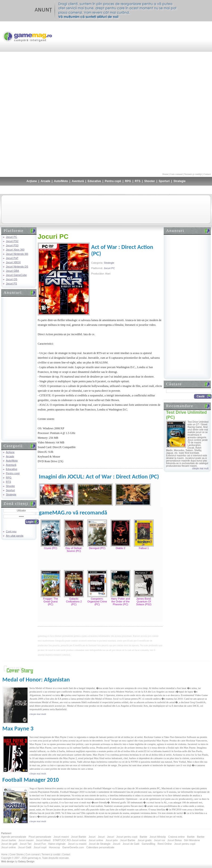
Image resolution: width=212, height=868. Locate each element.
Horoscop (54, 847)
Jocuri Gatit (25, 847)
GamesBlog (148, 844)
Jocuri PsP (12, 258)
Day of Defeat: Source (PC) (74, 549)
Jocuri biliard (43, 840)
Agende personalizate (14, 837)
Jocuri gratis (145, 840)
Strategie (179, 181)
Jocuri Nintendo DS (17, 267)
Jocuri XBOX (13, 262)
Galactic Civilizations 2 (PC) (74, 601)
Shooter (149, 181)
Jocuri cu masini (77, 844)
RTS (138, 181)
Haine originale (57, 844)
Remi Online (165, 844)
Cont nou (11, 531)
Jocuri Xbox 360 (15, 250)
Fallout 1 (144, 548)
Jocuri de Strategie (100, 844)
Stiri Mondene (192, 840)
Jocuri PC (12, 237)
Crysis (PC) (50, 548)
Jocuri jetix (112, 840)
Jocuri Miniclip (158, 837)
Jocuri (92, 837)
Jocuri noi (159, 840)
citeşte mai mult (200, 468)
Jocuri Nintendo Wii (17, 254)
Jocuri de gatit (9, 844)
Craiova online (176, 837)
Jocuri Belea (174, 840)
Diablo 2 (120, 548)
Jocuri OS (12, 279)
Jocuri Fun (40, 844)
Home (165, 174)
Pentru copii (113, 181)
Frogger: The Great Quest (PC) (51, 601)
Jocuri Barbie (79, 837)
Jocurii (117, 844)
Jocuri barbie (9, 840)
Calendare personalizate (100, 847)
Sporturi (164, 181)
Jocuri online (96, 840)
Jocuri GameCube (16, 275)
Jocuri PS (11, 283)
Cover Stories (17, 854)
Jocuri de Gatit (131, 844)
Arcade (45, 181)
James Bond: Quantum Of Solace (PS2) (144, 601)
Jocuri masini (61, 837)
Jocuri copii (40, 847)
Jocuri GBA (12, 271)
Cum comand (176, 174)
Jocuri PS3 (12, 245)
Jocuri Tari (25, 844)
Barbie (143, 837)
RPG (128, 181)
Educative (94, 181)
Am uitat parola (15, 536)
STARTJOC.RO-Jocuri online (69, 840)
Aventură (78, 181)
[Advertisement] (196, 96)
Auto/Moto (61, 181)
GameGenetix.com (73, 847)
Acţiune (32, 181)
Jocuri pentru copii (127, 837)
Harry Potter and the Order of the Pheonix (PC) (120, 601)
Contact (207, 174)
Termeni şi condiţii (193, 174)
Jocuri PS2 (12, 241)
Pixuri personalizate (40, 837)
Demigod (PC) (97, 548)
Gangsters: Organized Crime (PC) (97, 601)
